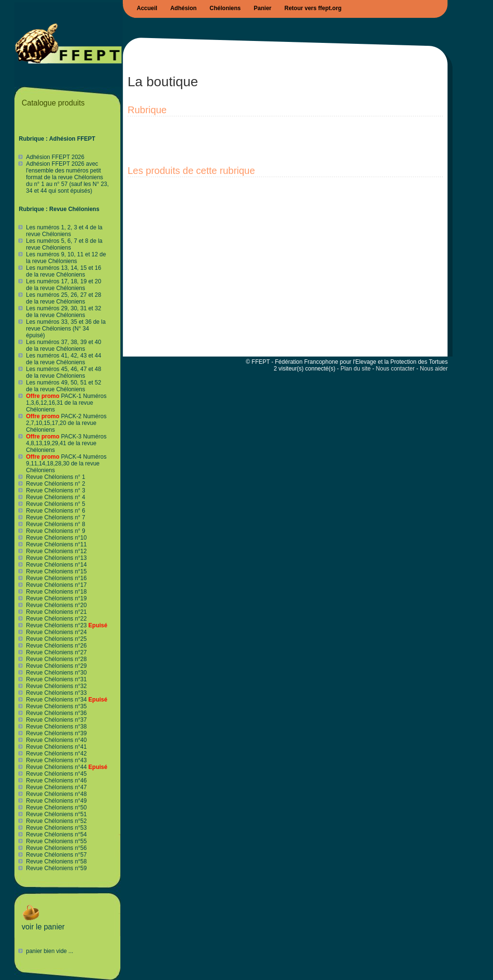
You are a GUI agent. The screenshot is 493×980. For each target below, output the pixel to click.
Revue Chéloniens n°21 (56, 612)
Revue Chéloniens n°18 (56, 592)
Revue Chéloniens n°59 (56, 868)
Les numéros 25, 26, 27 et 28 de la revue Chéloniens (64, 298)
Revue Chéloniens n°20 (56, 605)
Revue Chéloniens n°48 (56, 794)
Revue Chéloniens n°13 (56, 558)
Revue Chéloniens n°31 (56, 679)
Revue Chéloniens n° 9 (56, 531)
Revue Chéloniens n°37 (56, 720)
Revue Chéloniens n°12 (56, 551)
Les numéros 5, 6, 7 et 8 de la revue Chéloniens (64, 244)
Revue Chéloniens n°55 (56, 841)
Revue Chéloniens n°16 (56, 578)
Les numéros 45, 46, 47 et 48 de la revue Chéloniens (64, 372)
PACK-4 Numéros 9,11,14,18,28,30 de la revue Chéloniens (66, 464)
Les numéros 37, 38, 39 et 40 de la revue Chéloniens (64, 345)
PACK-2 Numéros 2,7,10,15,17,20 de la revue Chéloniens (66, 423)
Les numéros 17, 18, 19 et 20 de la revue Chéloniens (64, 285)
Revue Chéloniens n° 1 (56, 477)
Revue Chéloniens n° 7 (56, 517)
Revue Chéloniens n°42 (56, 754)
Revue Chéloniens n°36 (56, 713)
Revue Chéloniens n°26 (56, 646)
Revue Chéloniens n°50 (56, 808)
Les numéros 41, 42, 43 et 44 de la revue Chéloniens (64, 359)
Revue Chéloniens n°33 (56, 693)
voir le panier (43, 923)
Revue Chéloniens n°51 (56, 814)
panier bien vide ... (50, 951)
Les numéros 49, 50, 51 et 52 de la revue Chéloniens (64, 386)
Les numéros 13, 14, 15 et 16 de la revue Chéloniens (64, 271)
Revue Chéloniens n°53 (56, 828)
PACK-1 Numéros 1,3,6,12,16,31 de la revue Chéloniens (66, 403)
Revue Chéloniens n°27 (56, 652)
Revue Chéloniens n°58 (56, 861)
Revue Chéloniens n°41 (56, 747)
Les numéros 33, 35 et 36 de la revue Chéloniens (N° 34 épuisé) (66, 329)
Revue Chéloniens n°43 (56, 760)
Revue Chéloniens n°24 (56, 632)
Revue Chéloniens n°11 (56, 544)
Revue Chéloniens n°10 (56, 538)
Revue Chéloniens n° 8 (56, 524)
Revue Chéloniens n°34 (67, 700)
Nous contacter (396, 369)
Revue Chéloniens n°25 (56, 639)
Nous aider (434, 369)
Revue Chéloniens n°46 (56, 781)
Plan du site (356, 369)
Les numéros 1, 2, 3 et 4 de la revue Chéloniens (64, 231)
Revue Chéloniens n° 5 (56, 504)
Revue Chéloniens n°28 (56, 659)
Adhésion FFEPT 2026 (55, 157)
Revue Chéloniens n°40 (56, 740)
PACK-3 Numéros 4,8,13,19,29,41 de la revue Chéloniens (66, 443)
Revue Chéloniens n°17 (56, 585)
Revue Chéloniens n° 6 (56, 511)
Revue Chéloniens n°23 (67, 625)
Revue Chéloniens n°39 (56, 733)
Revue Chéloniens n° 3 (56, 490)
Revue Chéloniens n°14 (56, 565)
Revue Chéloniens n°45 (56, 774)
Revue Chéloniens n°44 (67, 767)
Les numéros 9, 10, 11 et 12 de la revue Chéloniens (66, 258)
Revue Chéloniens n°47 (56, 787)
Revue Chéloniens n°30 (56, 673)
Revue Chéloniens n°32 (56, 686)
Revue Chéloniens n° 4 (56, 497)
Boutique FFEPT (69, 45)
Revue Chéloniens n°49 (56, 801)
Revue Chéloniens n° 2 (56, 484)
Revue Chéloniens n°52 (56, 821)
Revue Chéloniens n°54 (56, 834)
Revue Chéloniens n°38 (56, 727)
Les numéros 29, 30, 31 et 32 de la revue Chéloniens (64, 312)
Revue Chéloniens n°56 (56, 848)
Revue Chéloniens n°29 (56, 666)
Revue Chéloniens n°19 (56, 598)
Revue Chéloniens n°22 (56, 619)
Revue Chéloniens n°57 (56, 855)
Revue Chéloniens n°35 (56, 706)
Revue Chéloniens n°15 (56, 571)
